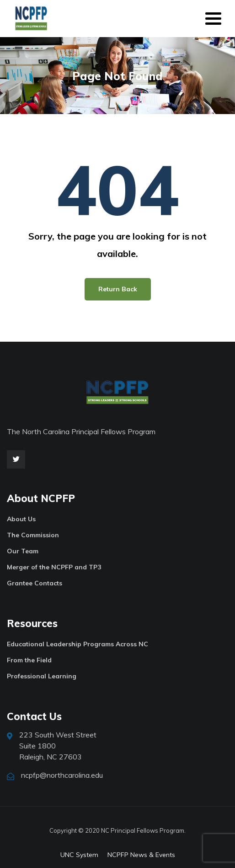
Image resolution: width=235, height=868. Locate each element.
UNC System (79, 855)
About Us (21, 519)
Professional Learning (42, 676)
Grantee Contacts (35, 583)
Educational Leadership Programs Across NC (77, 644)
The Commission (33, 535)
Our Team (23, 551)
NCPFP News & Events (141, 855)
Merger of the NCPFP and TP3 (54, 567)
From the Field (29, 660)
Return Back (118, 289)
